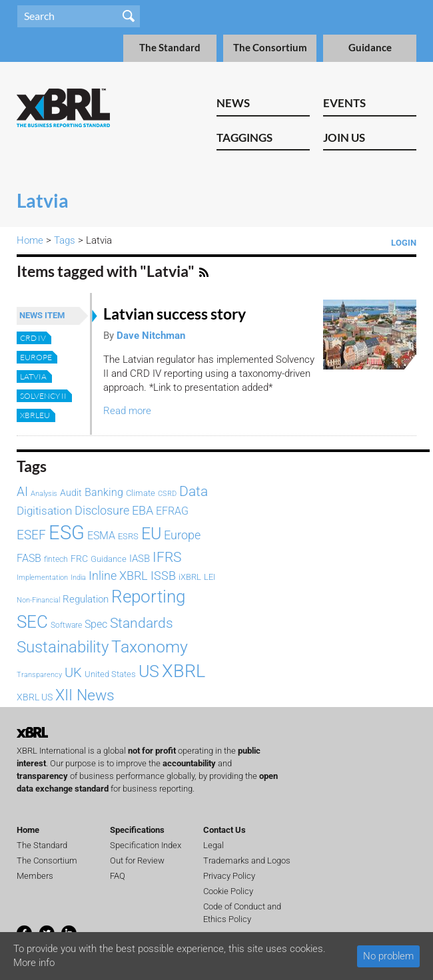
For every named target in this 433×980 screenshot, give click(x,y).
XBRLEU (35, 415)
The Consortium (270, 48)
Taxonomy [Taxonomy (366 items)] (150, 646)
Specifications (137, 830)
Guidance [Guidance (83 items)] (109, 559)
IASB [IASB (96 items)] (140, 559)
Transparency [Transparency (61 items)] (39, 675)
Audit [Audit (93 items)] (71, 493)
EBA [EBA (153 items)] (143, 510)
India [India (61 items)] (78, 578)
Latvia (33, 376)
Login (404, 243)
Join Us (344, 137)
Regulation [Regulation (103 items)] (86, 599)
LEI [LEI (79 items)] (210, 577)
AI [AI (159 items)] (22, 492)
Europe (36, 357)
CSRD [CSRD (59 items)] (167, 494)
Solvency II (43, 396)
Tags (65, 240)
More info (34, 963)
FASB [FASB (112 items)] (29, 558)
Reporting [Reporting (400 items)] (148, 597)
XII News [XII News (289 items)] (85, 695)
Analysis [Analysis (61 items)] (44, 494)
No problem (388, 956)
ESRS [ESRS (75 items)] (128, 536)
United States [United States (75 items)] (110, 674)
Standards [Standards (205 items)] (142, 623)
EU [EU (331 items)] (151, 534)
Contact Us (224, 830)
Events (344, 103)
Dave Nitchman (151, 336)
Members (35, 876)
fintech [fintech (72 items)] (56, 559)
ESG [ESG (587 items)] (67, 533)
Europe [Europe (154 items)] (182, 535)
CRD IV (33, 338)
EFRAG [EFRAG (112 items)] (172, 511)
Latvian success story (175, 314)
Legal (214, 845)
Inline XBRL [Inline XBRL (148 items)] (118, 576)
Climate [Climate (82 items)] (141, 493)
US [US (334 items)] (149, 671)
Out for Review (137, 860)
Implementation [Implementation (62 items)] (42, 578)
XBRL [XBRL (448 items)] (184, 671)
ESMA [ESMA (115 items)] (101, 536)
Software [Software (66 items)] (66, 625)
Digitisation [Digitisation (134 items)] (44, 511)
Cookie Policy (228, 891)
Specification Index (146, 845)
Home (30, 240)
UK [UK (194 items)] (73, 672)
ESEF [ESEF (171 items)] (31, 535)
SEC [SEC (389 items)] (32, 622)
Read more (127, 411)
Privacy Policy (229, 876)
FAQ (118, 876)
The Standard (170, 48)
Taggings (244, 137)
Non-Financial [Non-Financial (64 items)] (38, 600)
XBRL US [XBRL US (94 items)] (35, 697)
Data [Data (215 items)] (194, 491)
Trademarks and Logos (247, 860)
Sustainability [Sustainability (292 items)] (63, 647)
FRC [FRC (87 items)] (79, 559)
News (233, 103)
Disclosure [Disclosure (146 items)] (102, 510)
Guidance (370, 48)
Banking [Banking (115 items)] (104, 492)
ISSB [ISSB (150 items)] (163, 576)
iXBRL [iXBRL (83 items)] (190, 577)
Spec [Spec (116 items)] (96, 624)
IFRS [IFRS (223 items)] (167, 557)
